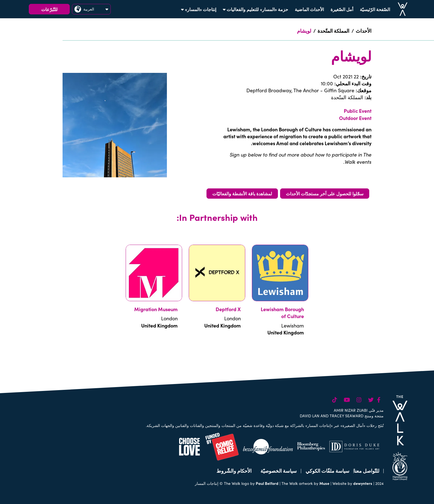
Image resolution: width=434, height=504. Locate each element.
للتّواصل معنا (366, 471)
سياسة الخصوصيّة (279, 471)
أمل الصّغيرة (342, 9)
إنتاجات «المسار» (199, 9)
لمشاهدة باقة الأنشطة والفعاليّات (242, 193)
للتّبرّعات (49, 9)
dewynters (363, 483)
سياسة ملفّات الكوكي (327, 471)
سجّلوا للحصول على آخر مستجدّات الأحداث (325, 193)
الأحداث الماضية (309, 9)
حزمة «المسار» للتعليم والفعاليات (255, 9)
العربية (91, 9)
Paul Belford (267, 483)
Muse (324, 483)
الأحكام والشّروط (234, 471)
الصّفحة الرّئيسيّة (375, 9)
